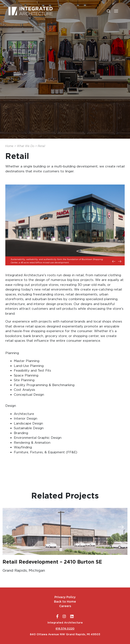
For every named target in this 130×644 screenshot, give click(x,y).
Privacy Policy (65, 597)
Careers (65, 606)
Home (9, 146)
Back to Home (65, 602)
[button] (116, 11)
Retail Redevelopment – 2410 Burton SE (52, 562)
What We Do (26, 146)
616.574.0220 (65, 629)
